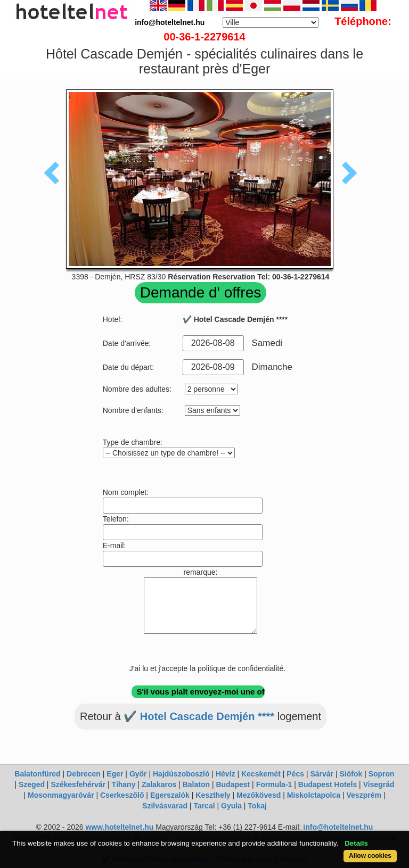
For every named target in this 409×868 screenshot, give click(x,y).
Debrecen (84, 774)
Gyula (231, 806)
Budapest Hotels (328, 784)
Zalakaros (159, 784)
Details (356, 843)
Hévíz (226, 774)
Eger (115, 774)
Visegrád (379, 784)
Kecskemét (261, 774)
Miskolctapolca (314, 795)
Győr (138, 774)
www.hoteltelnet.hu (119, 827)
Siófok (351, 774)
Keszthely (213, 795)
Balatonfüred (37, 774)
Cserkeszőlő (122, 795)
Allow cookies (370, 856)
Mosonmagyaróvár (61, 795)
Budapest (233, 784)
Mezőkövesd (259, 795)
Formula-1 (274, 784)
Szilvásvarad (165, 806)
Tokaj (257, 806)
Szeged (32, 784)
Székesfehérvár (78, 784)
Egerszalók (170, 795)
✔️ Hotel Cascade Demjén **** (199, 716)
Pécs (295, 774)
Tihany (124, 784)
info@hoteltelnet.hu (338, 827)
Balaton (196, 784)
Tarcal (204, 806)
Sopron (382, 774)
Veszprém (364, 795)
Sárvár (322, 774)
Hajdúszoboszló (181, 774)
